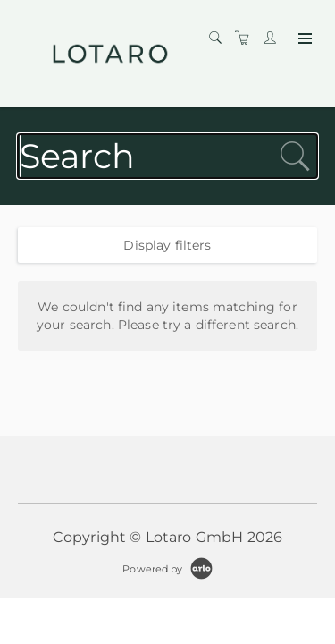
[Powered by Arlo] (167, 568)
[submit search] (295, 157)
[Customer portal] (274, 38)
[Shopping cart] (247, 38)
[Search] (220, 38)
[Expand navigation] (303, 39)
